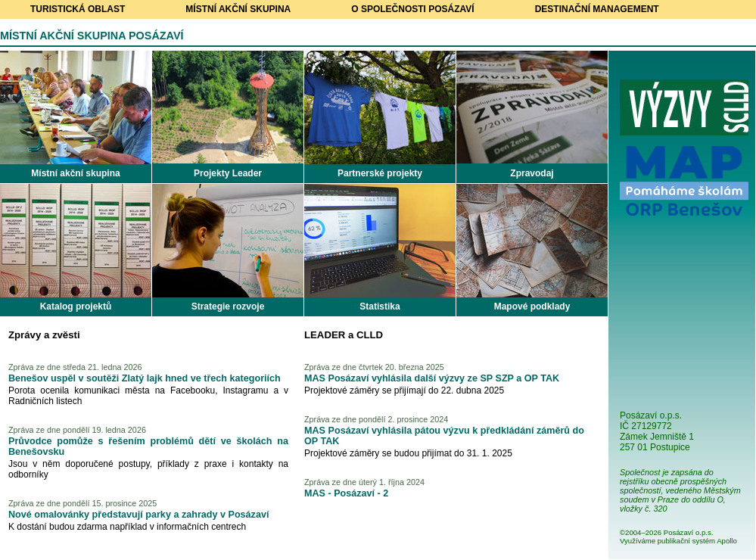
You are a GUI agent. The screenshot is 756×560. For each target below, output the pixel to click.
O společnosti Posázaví (412, 9)
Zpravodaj (532, 173)
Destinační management (597, 9)
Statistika (380, 306)
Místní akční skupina (238, 9)
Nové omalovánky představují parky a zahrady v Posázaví (138, 515)
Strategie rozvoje (228, 306)
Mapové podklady (532, 306)
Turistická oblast (78, 9)
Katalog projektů (76, 306)
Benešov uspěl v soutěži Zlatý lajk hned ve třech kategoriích (145, 378)
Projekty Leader (228, 173)
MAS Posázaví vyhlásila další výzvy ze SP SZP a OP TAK (432, 378)
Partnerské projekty (380, 173)
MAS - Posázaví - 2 (346, 493)
